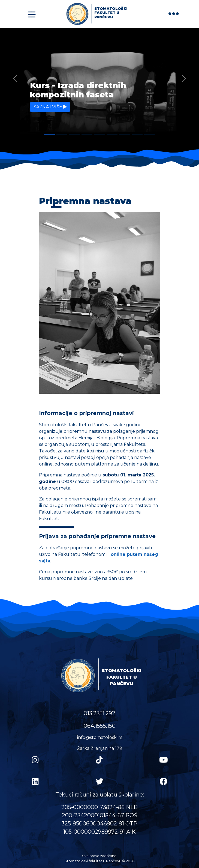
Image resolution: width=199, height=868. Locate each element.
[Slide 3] (74, 134)
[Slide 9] (150, 134)
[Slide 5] (99, 134)
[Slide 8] (137, 134)
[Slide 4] (87, 134)
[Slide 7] (125, 134)
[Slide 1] (49, 134)
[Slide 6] (112, 134)
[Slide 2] (62, 134)
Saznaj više (50, 107)
